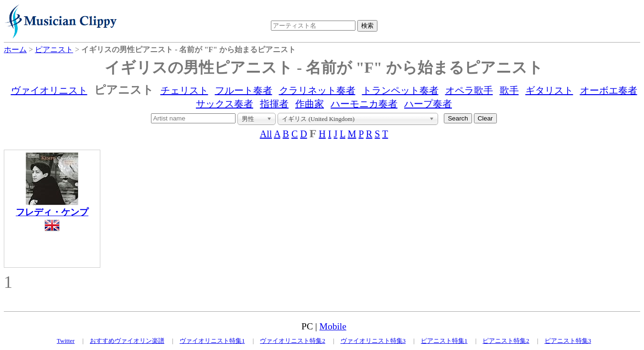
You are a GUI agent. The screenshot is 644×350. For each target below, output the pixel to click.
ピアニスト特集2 (506, 341)
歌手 (509, 90)
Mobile (333, 326)
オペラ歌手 (469, 90)
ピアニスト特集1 (444, 341)
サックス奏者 (225, 104)
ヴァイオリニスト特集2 (293, 341)
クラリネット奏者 (317, 90)
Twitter (66, 341)
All (266, 134)
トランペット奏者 (400, 90)
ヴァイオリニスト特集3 (373, 341)
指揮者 (274, 104)
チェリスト (184, 90)
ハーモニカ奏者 (364, 104)
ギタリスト (549, 90)
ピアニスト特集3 (568, 341)
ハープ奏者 (428, 104)
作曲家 (310, 104)
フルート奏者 (244, 90)
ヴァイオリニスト (49, 90)
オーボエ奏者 (609, 90)
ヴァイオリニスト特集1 (212, 341)
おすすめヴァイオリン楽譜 (127, 341)
